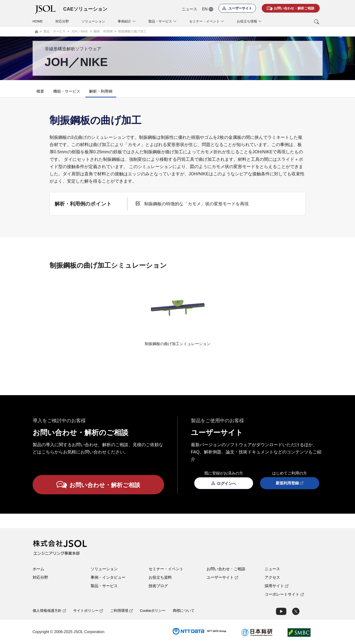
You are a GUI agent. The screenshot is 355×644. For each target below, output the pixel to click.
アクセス (272, 577)
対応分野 (62, 21)
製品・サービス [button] (163, 21)
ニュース (189, 9)
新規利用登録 (290, 483)
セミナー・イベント (166, 569)
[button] (297, 22)
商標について (184, 611)
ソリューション (93, 21)
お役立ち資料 (160, 577)
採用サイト (276, 586)
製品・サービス (104, 586)
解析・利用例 (101, 91)
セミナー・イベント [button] (207, 21)
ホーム (38, 569)
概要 (40, 91)
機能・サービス (67, 91)
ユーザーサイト (222, 577)
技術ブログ (158, 586)
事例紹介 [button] (127, 21)
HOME (38, 21)
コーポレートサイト (284, 594)
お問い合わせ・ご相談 (226, 569)
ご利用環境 (121, 611)
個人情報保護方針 (49, 611)
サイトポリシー (88, 611)
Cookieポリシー (153, 611)
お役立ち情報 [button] (249, 21)
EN (207, 9)
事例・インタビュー (108, 577)
